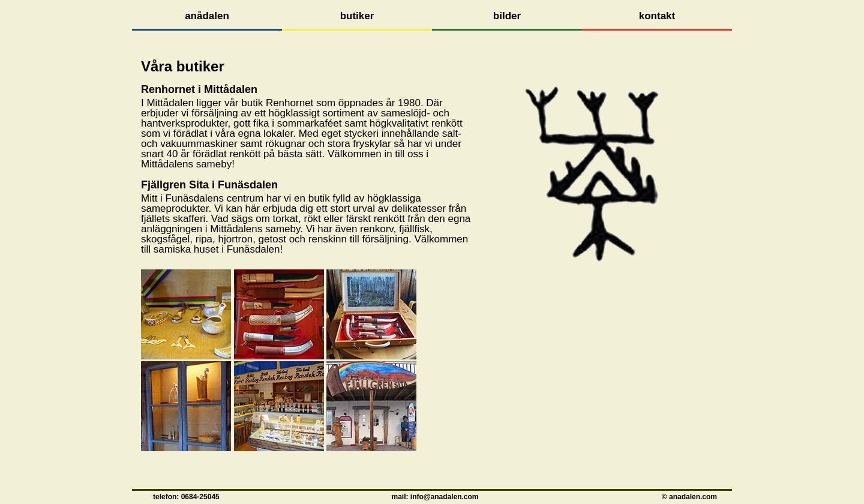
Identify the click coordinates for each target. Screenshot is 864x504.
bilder (507, 16)
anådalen (207, 16)
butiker (357, 16)
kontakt (657, 16)
